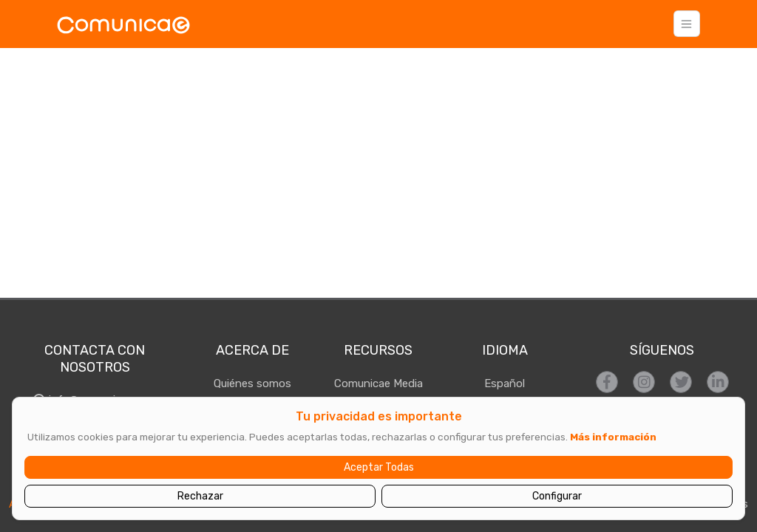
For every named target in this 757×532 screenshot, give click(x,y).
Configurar (557, 496)
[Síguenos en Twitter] (681, 382)
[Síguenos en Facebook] (607, 382)
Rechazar (200, 496)
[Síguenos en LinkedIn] (718, 382)
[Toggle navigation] (687, 24)
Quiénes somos (252, 383)
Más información (613, 437)
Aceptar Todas (379, 467)
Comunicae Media (378, 383)
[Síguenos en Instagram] (644, 382)
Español (505, 383)
